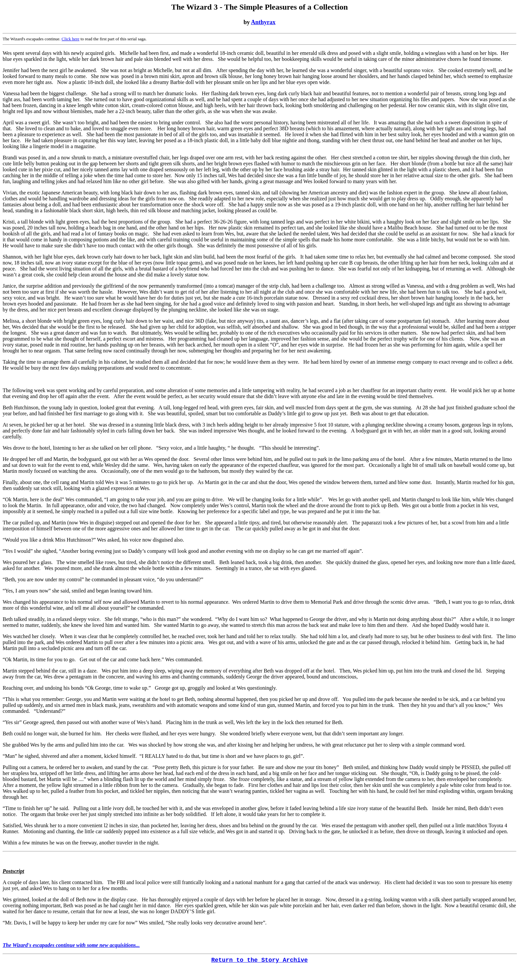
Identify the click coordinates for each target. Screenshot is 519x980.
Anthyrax (263, 22)
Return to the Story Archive (259, 960)
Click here (71, 39)
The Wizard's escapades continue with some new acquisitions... (71, 945)
